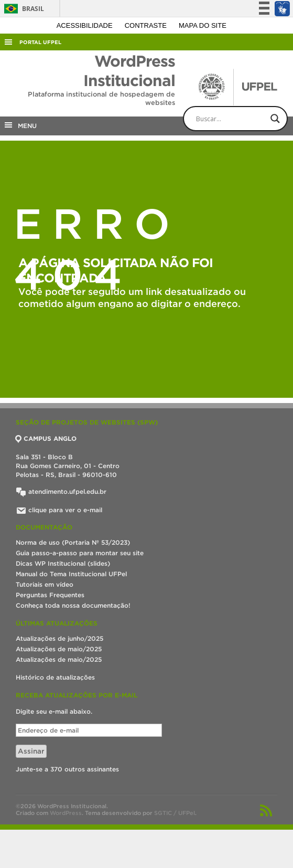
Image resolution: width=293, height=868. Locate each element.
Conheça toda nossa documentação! (73, 605)
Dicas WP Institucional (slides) (63, 563)
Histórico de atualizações (55, 677)
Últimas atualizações (57, 623)
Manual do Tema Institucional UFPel (71, 574)
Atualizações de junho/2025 (59, 638)
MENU (20, 125)
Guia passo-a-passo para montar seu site (80, 553)
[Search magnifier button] (275, 119)
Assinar (31, 751)
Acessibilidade (86, 25)
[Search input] (244, 119)
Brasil (22, 9)
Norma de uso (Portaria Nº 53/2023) (73, 542)
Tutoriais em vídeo (45, 584)
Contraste (147, 25)
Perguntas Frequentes (50, 595)
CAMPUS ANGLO (46, 438)
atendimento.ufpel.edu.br (61, 491)
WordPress (66, 813)
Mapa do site (203, 25)
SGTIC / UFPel (175, 813)
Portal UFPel (40, 42)
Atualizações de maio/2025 (59, 649)
